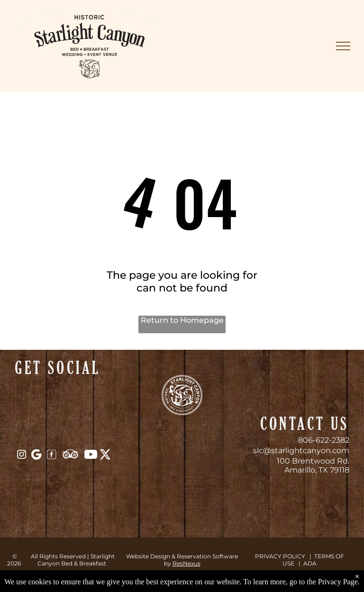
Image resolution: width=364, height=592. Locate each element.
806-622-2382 (324, 440)
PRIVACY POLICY (280, 556)
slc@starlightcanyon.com (301, 451)
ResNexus (187, 563)
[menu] (343, 46)
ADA (310, 563)
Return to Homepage (182, 320)
